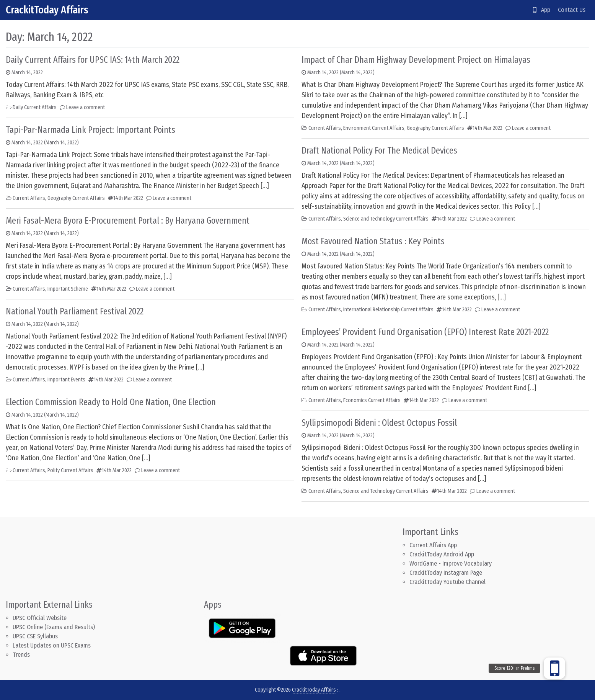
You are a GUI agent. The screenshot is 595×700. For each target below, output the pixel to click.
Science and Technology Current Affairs (386, 219)
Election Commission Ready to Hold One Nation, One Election (111, 402)
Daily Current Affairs (35, 107)
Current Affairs (29, 198)
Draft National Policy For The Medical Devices (379, 150)
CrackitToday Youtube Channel (447, 582)
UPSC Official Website (40, 618)
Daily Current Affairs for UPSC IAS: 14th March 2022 (93, 60)
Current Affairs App (433, 545)
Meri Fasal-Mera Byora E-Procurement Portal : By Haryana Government (128, 221)
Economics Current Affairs (372, 400)
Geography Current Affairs (76, 198)
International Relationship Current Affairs (388, 310)
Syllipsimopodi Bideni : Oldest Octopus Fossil (379, 423)
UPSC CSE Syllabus (36, 636)
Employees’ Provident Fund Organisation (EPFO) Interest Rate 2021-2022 (425, 332)
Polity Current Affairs (70, 470)
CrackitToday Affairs (47, 10)
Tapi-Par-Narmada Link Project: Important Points (90, 130)
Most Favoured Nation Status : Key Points (373, 241)
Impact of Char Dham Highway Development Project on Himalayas (416, 60)
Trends (21, 655)
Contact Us (572, 10)
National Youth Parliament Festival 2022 (75, 311)
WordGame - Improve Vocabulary (451, 563)
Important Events (66, 380)
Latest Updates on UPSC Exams (52, 645)
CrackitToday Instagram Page (446, 573)
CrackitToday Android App (442, 554)
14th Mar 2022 (128, 198)
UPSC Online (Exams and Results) (54, 627)
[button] (554, 668)
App (542, 10)
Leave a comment (86, 107)
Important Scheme (68, 289)
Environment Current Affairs (374, 128)
